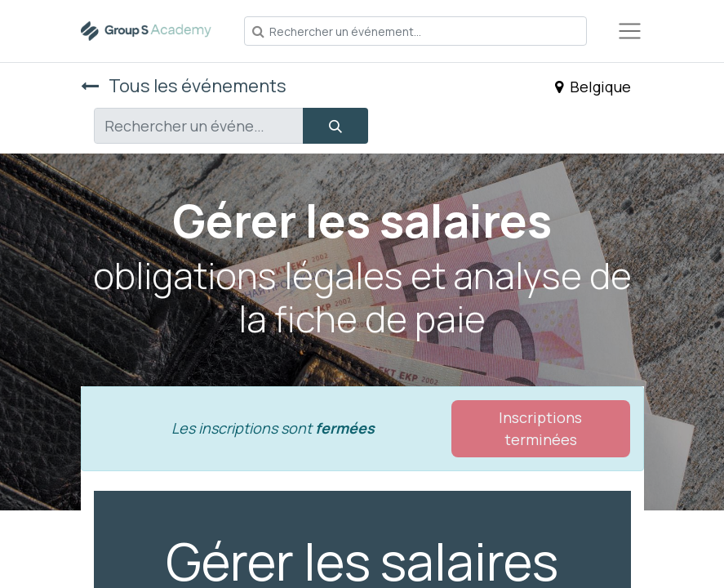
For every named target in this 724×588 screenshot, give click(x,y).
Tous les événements (184, 86)
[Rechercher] (335, 126)
